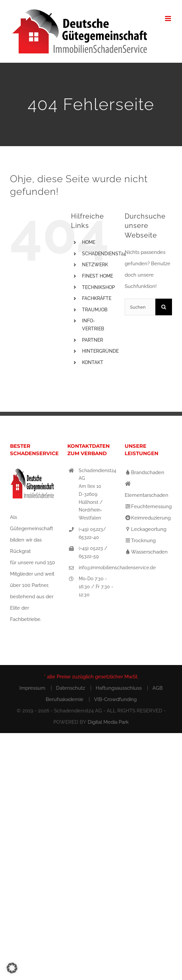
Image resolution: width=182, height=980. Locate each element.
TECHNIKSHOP (98, 287)
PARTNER (92, 340)
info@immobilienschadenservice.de (97, 568)
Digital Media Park (108, 722)
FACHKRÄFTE (97, 298)
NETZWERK (95, 265)
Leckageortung (145, 529)
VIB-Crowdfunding (115, 699)
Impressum (32, 688)
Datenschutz (70, 688)
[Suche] (164, 307)
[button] (12, 968)
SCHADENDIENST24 (104, 254)
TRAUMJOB (95, 310)
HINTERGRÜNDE (100, 351)
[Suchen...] (140, 307)
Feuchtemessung (148, 507)
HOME (89, 242)
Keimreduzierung (148, 518)
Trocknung (140, 541)
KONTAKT (93, 362)
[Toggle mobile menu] (168, 19)
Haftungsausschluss (119, 688)
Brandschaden (144, 472)
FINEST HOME (97, 276)
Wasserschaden (146, 552)
